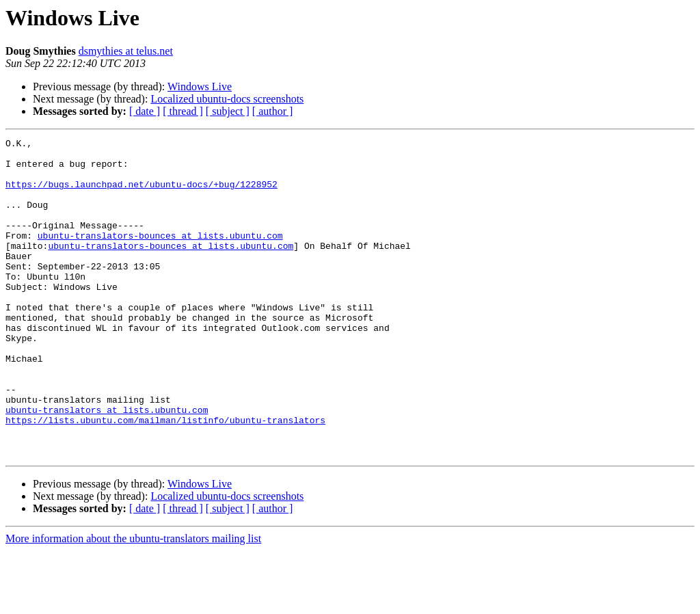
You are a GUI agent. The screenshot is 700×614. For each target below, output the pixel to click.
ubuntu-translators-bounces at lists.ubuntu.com (160, 256)
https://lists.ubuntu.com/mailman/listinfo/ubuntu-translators (165, 477)
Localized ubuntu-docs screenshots (227, 99)
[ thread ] (183, 111)
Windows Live (200, 86)
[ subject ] (228, 111)
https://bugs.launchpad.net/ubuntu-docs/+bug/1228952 (142, 194)
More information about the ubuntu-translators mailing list (133, 602)
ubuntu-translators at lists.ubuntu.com (107, 465)
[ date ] (145, 111)
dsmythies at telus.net (126, 51)
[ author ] (273, 111)
